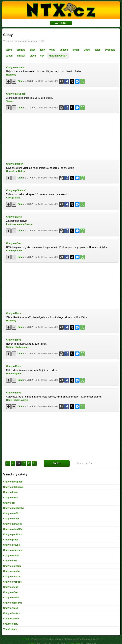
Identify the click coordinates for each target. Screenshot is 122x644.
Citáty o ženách (12, 613)
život (32, 50)
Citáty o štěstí (11, 587)
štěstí (97, 50)
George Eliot (13, 198)
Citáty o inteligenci (13, 487)
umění (76, 50)
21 (29, 463)
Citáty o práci (10, 540)
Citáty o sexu (10, 561)
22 (34, 463)
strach (9, 56)
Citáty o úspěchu (12, 603)
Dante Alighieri (14, 374)
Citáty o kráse (11, 492)
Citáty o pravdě (11, 545)
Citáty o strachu (12, 576)
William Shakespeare (18, 347)
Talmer (10, 101)
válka (52, 50)
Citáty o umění (11, 597)
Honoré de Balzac (16, 171)
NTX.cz (25, 639)
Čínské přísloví (14, 251)
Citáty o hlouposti (16, 94)
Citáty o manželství (14, 508)
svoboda (110, 50)
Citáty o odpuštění (13, 529)
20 (24, 463)
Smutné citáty (11, 624)
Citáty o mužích (15, 164)
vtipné (9, 50)
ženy (42, 50)
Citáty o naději (11, 519)
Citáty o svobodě (12, 582)
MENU (61, 23)
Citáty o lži (9, 503)
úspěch (64, 50)
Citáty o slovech (12, 566)
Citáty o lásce (14, 313)
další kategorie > (58, 56)
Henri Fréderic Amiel (17, 400)
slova (33, 56)
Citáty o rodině (11, 555)
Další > (57, 463)
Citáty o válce (11, 608)
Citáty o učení (14, 243)
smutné (21, 50)
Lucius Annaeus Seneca (19, 224)
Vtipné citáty (10, 629)
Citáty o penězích (13, 534)
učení (87, 50)
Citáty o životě (14, 217)
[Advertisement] (61, 136)
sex (42, 56)
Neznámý (11, 75)
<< (8, 463)
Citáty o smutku (12, 571)
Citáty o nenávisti (16, 67)
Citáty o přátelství (16, 190)
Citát (20, 81)
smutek (21, 56)
